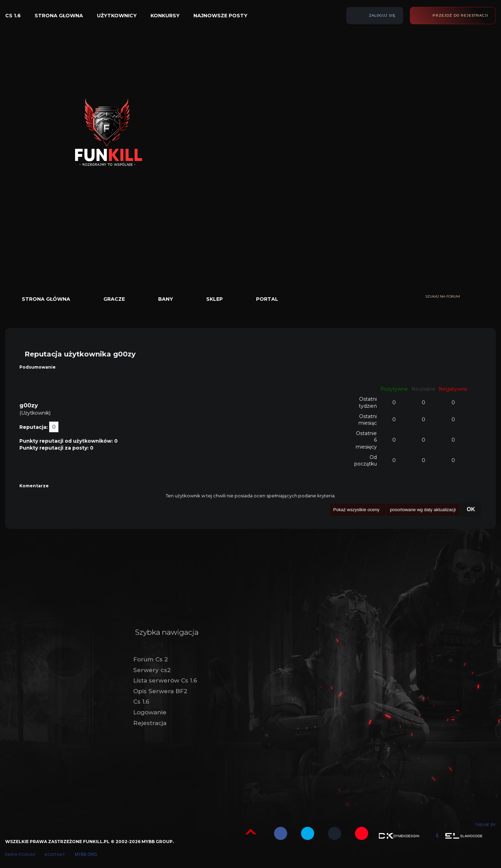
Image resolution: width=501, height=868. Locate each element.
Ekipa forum (20, 854)
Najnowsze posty (220, 16)
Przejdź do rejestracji (460, 15)
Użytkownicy (117, 16)
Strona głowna (59, 16)
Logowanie (150, 712)
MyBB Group (157, 842)
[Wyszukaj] (492, 297)
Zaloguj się (382, 15)
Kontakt (55, 854)
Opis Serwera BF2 (160, 691)
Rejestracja (150, 723)
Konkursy (165, 16)
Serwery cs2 (152, 670)
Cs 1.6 (13, 16)
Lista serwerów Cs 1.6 (165, 680)
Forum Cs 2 (151, 659)
